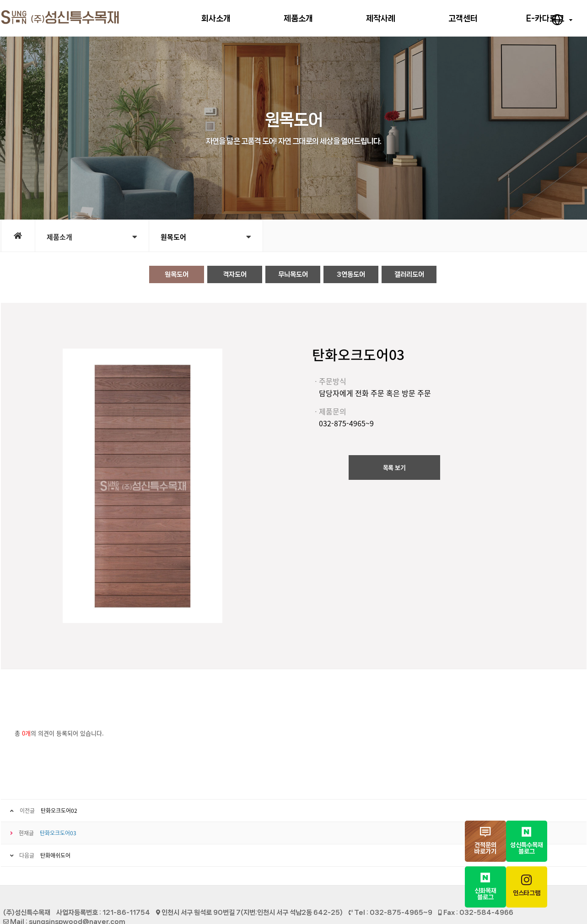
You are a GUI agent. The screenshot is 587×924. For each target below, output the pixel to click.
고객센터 (463, 18)
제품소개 (298, 18)
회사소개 (216, 18)
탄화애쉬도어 (55, 855)
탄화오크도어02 (59, 811)
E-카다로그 (545, 18)
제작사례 (381, 18)
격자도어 (235, 274)
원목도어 (206, 237)
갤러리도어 (409, 274)
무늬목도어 (293, 274)
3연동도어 (351, 274)
